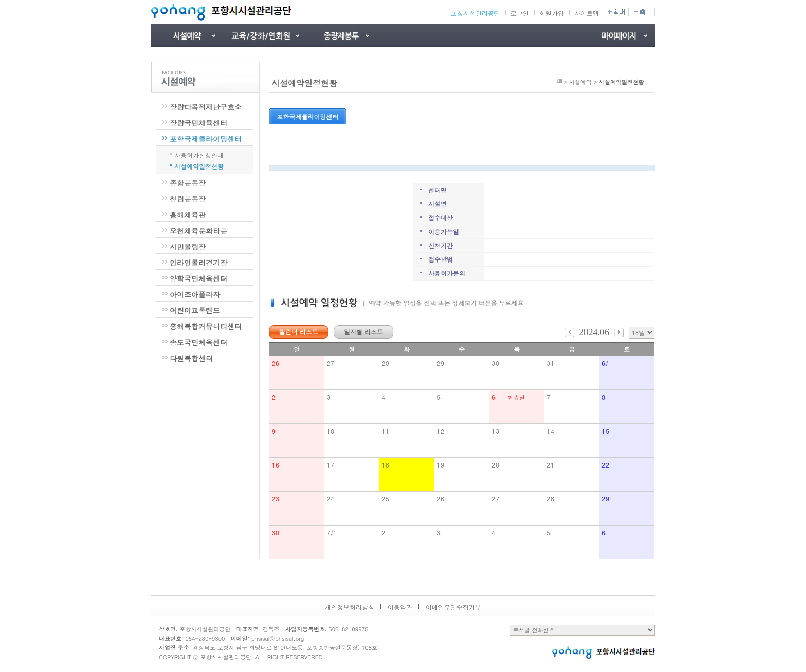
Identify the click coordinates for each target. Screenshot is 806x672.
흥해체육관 (188, 215)
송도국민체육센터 (198, 342)
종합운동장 (188, 183)
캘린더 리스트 (299, 332)
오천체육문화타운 (198, 231)
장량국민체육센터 (198, 123)
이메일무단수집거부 (453, 607)
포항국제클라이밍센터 (206, 139)
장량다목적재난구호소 (206, 107)
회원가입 (552, 13)
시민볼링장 (188, 247)
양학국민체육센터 (198, 278)
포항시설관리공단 (475, 13)
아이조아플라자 (195, 294)
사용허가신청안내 (199, 154)
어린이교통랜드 (195, 310)
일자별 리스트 (363, 332)
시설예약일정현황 (199, 165)
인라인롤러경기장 (198, 263)
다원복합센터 (191, 358)
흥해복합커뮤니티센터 (206, 326)
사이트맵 (587, 13)
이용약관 (400, 607)
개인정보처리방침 (350, 607)
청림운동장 (188, 199)
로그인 (520, 13)
